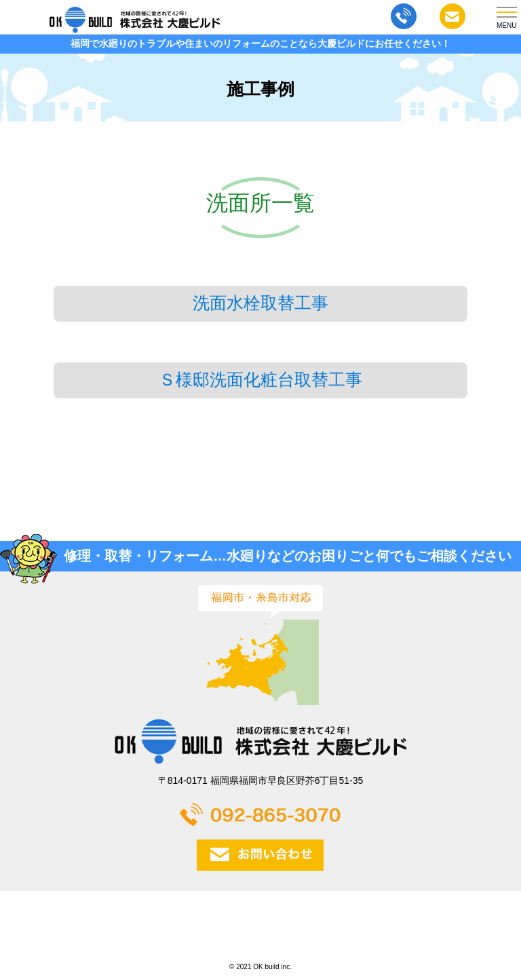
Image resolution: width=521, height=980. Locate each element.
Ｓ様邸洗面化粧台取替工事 (260, 380)
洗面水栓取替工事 (260, 303)
